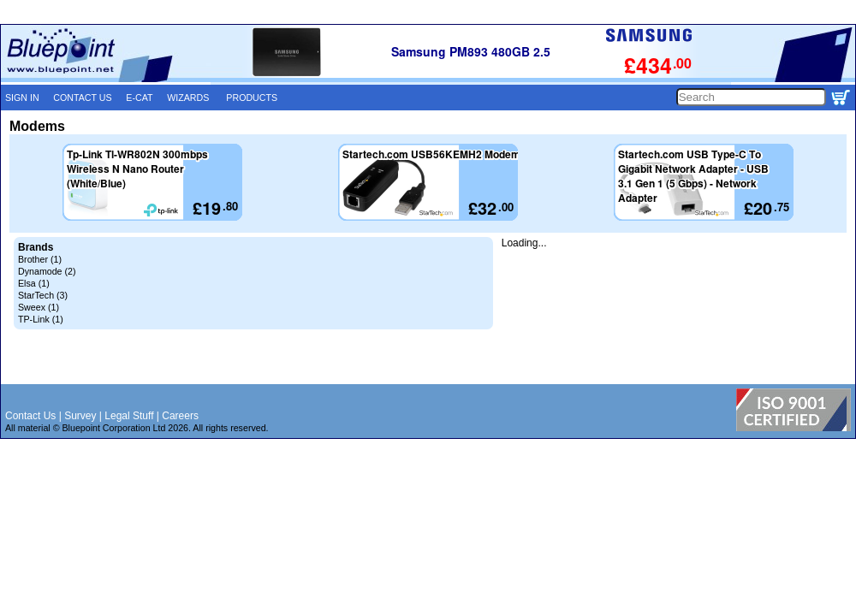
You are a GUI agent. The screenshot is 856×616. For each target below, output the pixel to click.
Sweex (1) (39, 307)
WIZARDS (188, 98)
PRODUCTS (252, 98)
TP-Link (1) (41, 319)
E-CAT (139, 98)
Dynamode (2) (47, 271)
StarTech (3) (43, 295)
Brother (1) (40, 259)
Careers (180, 416)
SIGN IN (22, 98)
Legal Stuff (129, 416)
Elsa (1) (34, 283)
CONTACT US (82, 98)
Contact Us (30, 416)
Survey (80, 416)
